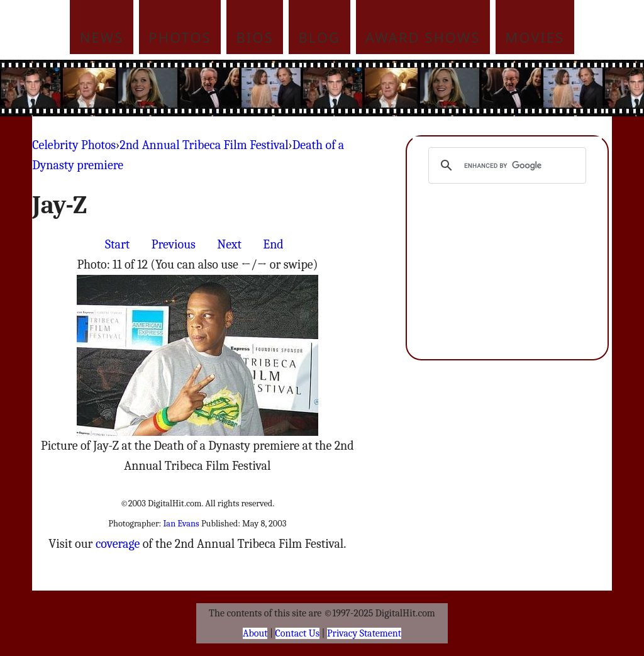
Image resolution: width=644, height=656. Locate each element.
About (255, 633)
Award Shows (423, 37)
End (273, 244)
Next (229, 244)
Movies (535, 37)
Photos (180, 37)
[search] (505, 165)
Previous (174, 244)
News (102, 37)
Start (117, 244)
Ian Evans (181, 524)
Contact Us (297, 633)
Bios (255, 37)
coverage (118, 544)
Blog (320, 37)
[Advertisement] (407, 88)
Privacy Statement (364, 633)
